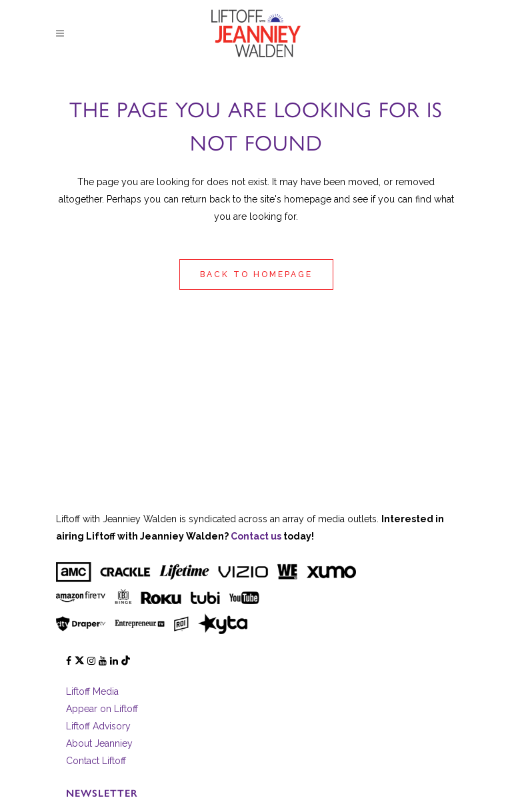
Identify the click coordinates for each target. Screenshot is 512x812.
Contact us (256, 536)
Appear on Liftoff (102, 709)
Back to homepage (256, 274)
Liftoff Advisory (98, 726)
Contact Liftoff (96, 761)
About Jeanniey (99, 743)
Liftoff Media (92, 691)
